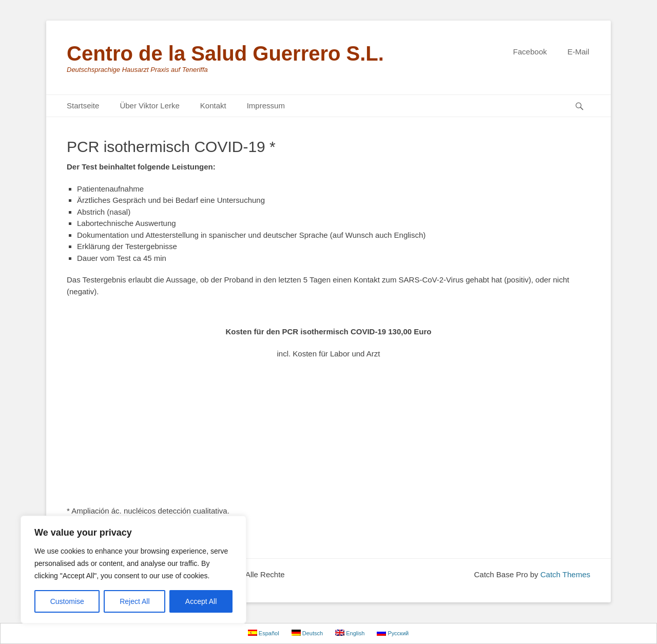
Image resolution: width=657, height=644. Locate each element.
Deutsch (307, 633)
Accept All (201, 601)
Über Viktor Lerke (149, 106)
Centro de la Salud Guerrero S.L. (225, 53)
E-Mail (578, 52)
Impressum (266, 106)
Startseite (83, 106)
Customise (67, 601)
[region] (133, 570)
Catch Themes (565, 574)
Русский (393, 633)
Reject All (134, 601)
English (350, 633)
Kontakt (213, 106)
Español (264, 633)
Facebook (530, 52)
